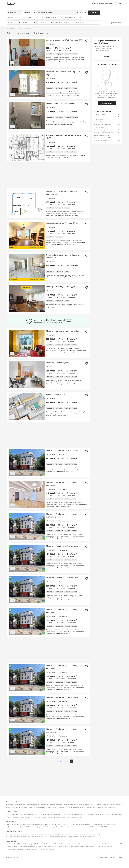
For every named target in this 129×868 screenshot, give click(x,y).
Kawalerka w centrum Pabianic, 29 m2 (62, 223)
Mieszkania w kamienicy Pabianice (104, 138)
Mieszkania (20, 28)
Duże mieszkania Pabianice (102, 135)
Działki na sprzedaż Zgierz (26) (58, 824)
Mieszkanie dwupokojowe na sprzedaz (62, 331)
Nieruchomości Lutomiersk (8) (104, 846)
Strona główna (11, 28)
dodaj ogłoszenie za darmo (102, 3)
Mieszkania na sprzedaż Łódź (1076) (16, 805)
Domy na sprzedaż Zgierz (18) (31, 814)
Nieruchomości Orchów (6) (47, 849)
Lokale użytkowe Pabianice (102, 122)
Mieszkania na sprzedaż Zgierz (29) (37, 805)
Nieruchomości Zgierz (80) (29, 844)
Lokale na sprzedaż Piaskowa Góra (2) (16, 837)
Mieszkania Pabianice (100, 114)
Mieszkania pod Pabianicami (102, 125)
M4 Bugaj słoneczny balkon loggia (61, 287)
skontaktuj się (107, 103)
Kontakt (121, 857)
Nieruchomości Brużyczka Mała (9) (85, 846)
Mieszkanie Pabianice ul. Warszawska (62, 450)
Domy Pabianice (99, 117)
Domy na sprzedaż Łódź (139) (14, 814)
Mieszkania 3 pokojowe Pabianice (104, 132)
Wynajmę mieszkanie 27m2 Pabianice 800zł (65, 40)
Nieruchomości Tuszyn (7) (32, 849)
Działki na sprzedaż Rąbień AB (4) (99, 827)
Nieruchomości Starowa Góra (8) (15, 849)
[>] (71, 761)
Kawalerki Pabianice (100, 127)
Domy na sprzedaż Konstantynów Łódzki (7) (18, 817)
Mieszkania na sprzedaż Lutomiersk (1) (104, 807)
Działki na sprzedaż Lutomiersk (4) (79, 827)
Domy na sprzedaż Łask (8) (96, 814)
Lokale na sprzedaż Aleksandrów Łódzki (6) (73, 834)
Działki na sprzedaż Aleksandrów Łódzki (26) (36, 824)
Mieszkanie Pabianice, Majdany (59, 363)
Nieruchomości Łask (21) (12, 846)
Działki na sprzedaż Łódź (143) (14, 824)
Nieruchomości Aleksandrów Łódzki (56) (48, 844)
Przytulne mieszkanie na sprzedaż (60, 104)
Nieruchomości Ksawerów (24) (113, 844)
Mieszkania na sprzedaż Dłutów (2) (83, 807)
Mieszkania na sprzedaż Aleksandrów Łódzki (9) (108, 805)
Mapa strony (103, 857)
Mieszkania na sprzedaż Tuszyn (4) (62, 807)
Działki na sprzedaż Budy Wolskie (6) (36, 827)
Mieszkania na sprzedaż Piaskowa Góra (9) (82, 805)
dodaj (69, 321)
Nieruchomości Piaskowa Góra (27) (70, 844)
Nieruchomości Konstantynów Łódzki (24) (92, 844)
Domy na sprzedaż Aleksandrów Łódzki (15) (75, 814)
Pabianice (28, 28)
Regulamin (113, 857)
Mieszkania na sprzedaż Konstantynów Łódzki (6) (19, 807)
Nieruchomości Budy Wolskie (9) (66, 846)
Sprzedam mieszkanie (55, 395)
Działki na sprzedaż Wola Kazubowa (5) (58, 827)
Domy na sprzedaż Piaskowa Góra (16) (51, 814)
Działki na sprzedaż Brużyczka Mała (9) (104, 824)
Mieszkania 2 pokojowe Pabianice (104, 130)
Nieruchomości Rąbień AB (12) (47, 846)
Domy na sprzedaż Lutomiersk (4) (58, 817)
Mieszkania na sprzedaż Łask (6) (43, 807)
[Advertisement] (49, 175)
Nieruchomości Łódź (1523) (13, 844)
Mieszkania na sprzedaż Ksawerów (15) (58, 805)
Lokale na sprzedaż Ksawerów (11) (33, 834)
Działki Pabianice (99, 119)
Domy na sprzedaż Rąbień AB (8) (113, 814)
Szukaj (94, 13)
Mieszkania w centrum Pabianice (103, 140)
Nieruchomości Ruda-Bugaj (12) (29, 846)
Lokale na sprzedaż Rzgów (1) (75, 837)
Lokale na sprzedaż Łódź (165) (14, 834)
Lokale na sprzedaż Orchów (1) (58, 837)
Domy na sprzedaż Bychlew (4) (77, 817)
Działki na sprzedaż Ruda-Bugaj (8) (15, 827)
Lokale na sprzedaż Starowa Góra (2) (38, 837)
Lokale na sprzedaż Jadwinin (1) (93, 837)
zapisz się (107, 56)
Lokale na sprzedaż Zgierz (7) (52, 834)
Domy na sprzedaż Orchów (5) (39, 817)
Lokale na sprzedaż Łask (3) (93, 834)
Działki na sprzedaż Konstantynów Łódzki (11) (80, 824)
